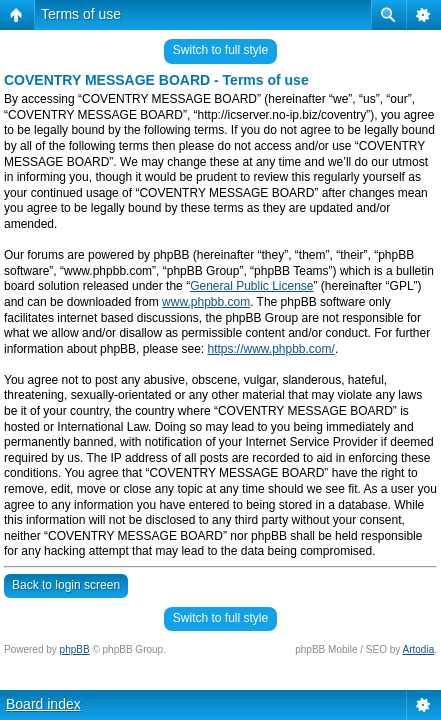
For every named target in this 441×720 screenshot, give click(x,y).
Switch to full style (220, 50)
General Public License (251, 286)
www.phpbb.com (206, 302)
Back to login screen (66, 585)
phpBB (75, 649)
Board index (43, 704)
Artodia (419, 649)
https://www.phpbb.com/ (270, 349)
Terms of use (81, 14)
